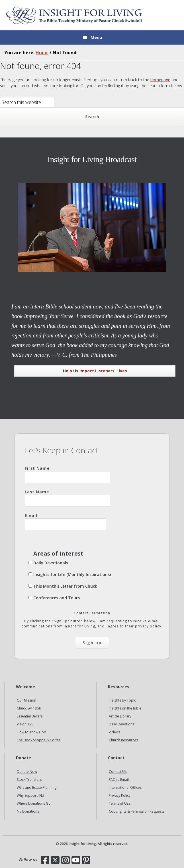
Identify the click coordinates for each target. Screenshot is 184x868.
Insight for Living (74, 15)
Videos (114, 732)
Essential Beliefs (30, 716)
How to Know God (31, 732)
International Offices (125, 787)
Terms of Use (120, 803)
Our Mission (26, 700)
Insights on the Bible (125, 708)
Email (65, 521)
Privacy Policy (120, 795)
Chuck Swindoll (29, 708)
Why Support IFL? (30, 795)
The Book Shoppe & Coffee (39, 740)
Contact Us (118, 772)
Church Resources (123, 740)
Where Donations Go (34, 803)
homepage (160, 80)
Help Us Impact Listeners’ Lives (95, 371)
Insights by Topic (122, 700)
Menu (96, 37)
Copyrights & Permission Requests (137, 811)
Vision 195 (25, 724)
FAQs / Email (119, 780)
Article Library (120, 716)
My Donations (28, 811)
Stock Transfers (29, 780)
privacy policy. (149, 626)
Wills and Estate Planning (37, 787)
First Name (68, 474)
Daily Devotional (122, 724)
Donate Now (27, 772)
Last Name (68, 498)
